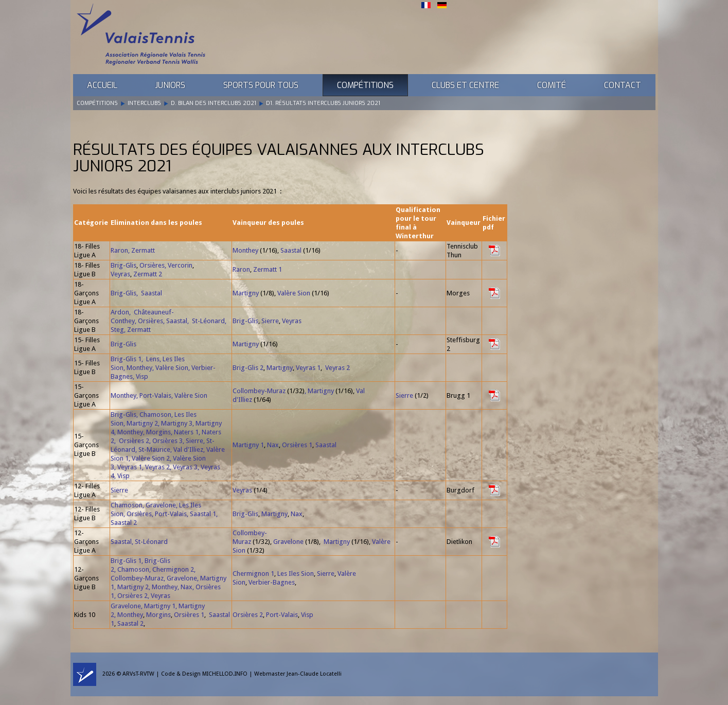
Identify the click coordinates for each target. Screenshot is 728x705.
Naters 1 (186, 432)
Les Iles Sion (296, 574)
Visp (142, 376)
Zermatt (143, 250)
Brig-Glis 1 (126, 359)
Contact (623, 85)
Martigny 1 (248, 445)
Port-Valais (155, 395)
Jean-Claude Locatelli (314, 674)
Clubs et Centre (465, 85)
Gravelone (161, 505)
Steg (117, 330)
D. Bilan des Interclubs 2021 (214, 103)
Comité (552, 85)
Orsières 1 (297, 445)
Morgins (158, 432)
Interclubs (144, 103)
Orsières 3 (167, 441)
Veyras (120, 274)
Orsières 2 (134, 441)
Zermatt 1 (268, 269)
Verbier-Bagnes (272, 582)
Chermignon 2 (173, 569)
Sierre (270, 321)
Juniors (170, 85)
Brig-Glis (123, 265)
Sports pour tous (261, 85)
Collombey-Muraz (259, 391)
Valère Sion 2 (151, 458)
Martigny (246, 293)
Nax (273, 445)
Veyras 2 (338, 368)
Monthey (245, 250)
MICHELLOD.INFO (225, 674)
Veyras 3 (185, 467)
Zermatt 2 (148, 274)
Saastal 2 (124, 523)
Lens (153, 359)
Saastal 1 (203, 514)
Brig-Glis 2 (248, 368)
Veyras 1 (308, 368)
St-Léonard (208, 321)
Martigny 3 (177, 423)
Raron (119, 250)
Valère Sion (294, 293)
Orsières (152, 265)
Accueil (102, 85)
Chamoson (155, 415)
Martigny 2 (142, 423)
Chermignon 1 (253, 574)
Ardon (120, 312)
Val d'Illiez (188, 450)
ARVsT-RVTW (138, 674)
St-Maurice (154, 450)
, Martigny (319, 391)
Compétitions (365, 85)
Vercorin (180, 265)
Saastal (291, 250)
